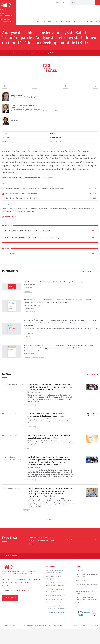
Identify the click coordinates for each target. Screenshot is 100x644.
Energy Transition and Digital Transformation (55, 590)
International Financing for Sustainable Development (49, 231)
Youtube (84, 626)
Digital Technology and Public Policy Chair (85, 592)
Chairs (56, 21)
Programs (47, 21)
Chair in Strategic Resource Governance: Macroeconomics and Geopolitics (87, 600)
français (75, 626)
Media (98, 21)
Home (4, 53)
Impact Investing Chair (83, 581)
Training (90, 21)
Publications (66, 21)
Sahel (27, 312)
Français (56, 2)
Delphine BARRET (31, 328)
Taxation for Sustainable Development (54, 578)
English (64, 2)
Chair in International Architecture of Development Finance (87, 586)
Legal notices (94, 626)
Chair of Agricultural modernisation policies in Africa (87, 575)
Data (75, 21)
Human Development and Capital (57, 596)
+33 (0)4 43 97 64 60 (21, 591)
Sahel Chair (49, 254)
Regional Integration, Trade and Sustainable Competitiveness (56, 584)
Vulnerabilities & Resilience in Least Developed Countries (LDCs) (49, 238)
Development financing (39, 357)
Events (82, 21)
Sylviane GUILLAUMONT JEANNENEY (62, 328)
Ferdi (39, 21)
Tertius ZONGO (30, 285)
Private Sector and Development (56, 612)
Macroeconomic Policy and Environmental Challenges (55, 601)
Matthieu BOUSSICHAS (44, 328)
